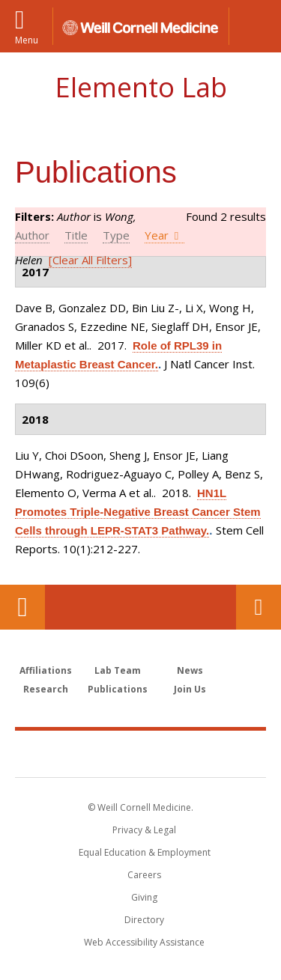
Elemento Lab (141, 87)
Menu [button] (27, 39)
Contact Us (259, 607)
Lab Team (118, 670)
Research (46, 689)
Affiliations (46, 670)
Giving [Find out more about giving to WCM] (144, 897)
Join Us (190, 689)
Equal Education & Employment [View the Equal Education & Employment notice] (145, 852)
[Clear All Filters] (90, 260)
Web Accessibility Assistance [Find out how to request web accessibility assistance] (144, 942)
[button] (255, 26)
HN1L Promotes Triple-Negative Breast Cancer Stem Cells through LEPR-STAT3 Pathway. (138, 512)
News (190, 670)
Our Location (22, 607)
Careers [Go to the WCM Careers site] (144, 875)
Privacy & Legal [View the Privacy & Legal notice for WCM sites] (144, 830)
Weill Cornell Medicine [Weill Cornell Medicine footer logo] (141, 753)
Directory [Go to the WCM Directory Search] (144, 920)
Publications (118, 689)
